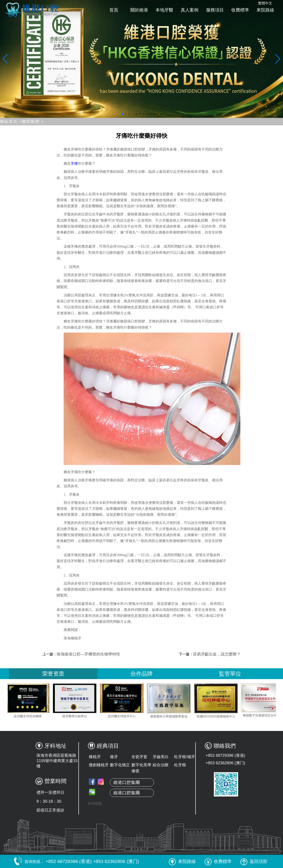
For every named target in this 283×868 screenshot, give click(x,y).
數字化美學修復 (141, 768)
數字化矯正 (120, 765)
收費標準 (240, 10)
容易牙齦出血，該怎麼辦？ (217, 654)
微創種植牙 (99, 765)
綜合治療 (161, 765)
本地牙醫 (164, 10)
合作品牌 (142, 674)
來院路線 (265, 10)
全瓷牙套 (139, 757)
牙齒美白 (161, 757)
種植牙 (95, 757)
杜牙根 (180, 765)
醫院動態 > (33, 122)
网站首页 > (11, 122)
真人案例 (190, 10)
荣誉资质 (53, 674)
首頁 (114, 10)
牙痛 (74, 163)
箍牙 (114, 757)
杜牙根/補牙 (185, 757)
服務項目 (215, 10)
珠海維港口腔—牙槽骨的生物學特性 (88, 654)
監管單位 (230, 674)
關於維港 (139, 10)
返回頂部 (254, 861)
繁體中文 (265, 3)
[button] (122, 114)
